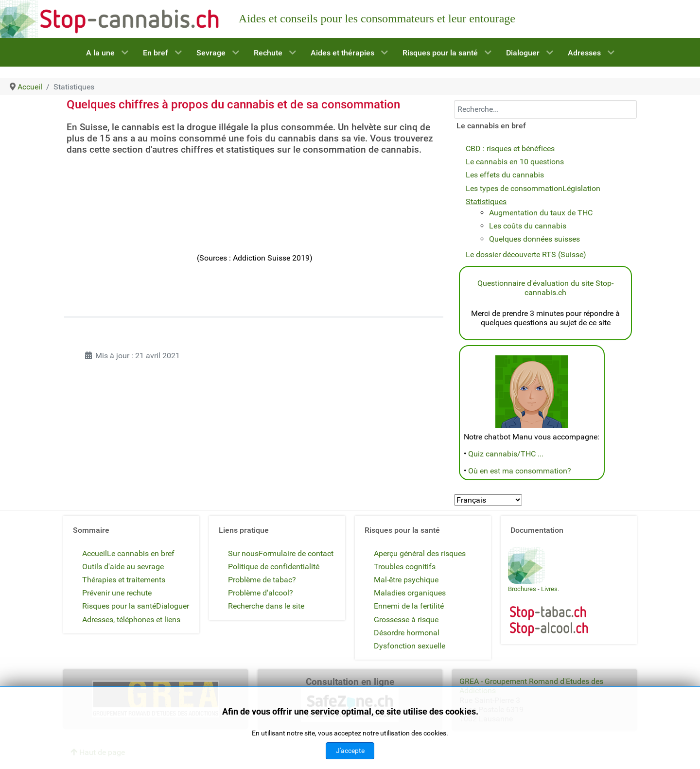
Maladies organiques (410, 593)
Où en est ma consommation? (520, 471)
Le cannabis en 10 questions (515, 162)
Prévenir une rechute (117, 593)
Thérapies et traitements (124, 580)
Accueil (95, 553)
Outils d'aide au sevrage (123, 567)
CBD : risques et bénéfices (510, 149)
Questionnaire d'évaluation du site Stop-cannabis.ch (545, 288)
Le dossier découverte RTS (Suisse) (526, 254)
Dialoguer (173, 606)
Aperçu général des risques (420, 553)
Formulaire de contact (296, 553)
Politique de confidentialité (274, 567)
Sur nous (243, 553)
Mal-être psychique (406, 580)
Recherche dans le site (266, 606)
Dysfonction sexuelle (410, 646)
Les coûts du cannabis (528, 226)
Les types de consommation (514, 188)
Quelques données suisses (534, 239)
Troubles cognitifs (405, 567)
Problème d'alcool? (261, 593)
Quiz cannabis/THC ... (506, 454)
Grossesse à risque (406, 620)
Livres (549, 589)
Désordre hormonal (407, 633)
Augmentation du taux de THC (541, 213)
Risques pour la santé (119, 606)
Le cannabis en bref (141, 553)
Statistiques (486, 201)
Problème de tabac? (262, 580)
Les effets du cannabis (505, 175)
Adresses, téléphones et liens (131, 620)
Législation (581, 188)
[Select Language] (488, 500)
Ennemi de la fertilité (409, 606)
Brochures (522, 589)
